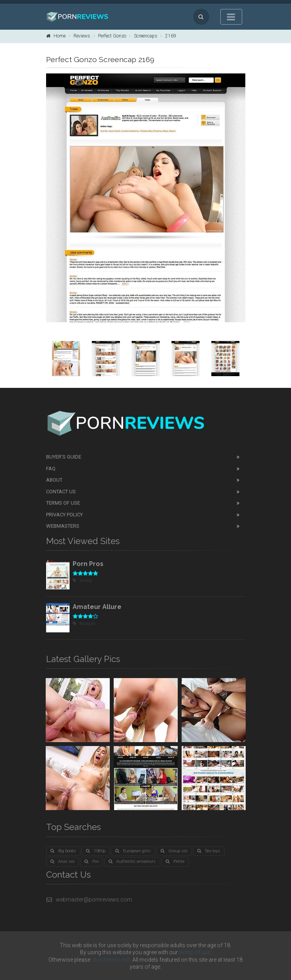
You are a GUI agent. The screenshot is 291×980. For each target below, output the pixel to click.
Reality (82, 581)
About (54, 480)
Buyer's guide (64, 457)
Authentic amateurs (132, 861)
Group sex (174, 851)
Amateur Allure (97, 607)
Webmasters (63, 526)
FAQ (51, 469)
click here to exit (111, 960)
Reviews (82, 36)
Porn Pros (88, 564)
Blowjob (84, 624)
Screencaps (146, 36)
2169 (171, 36)
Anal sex (62, 861)
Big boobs (63, 851)
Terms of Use (63, 503)
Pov (92, 861)
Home (56, 36)
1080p (96, 851)
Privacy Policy (64, 515)
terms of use (195, 952)
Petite (175, 861)
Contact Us (61, 492)
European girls (133, 851)
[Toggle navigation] (231, 17)
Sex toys (209, 851)
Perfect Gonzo (112, 36)
